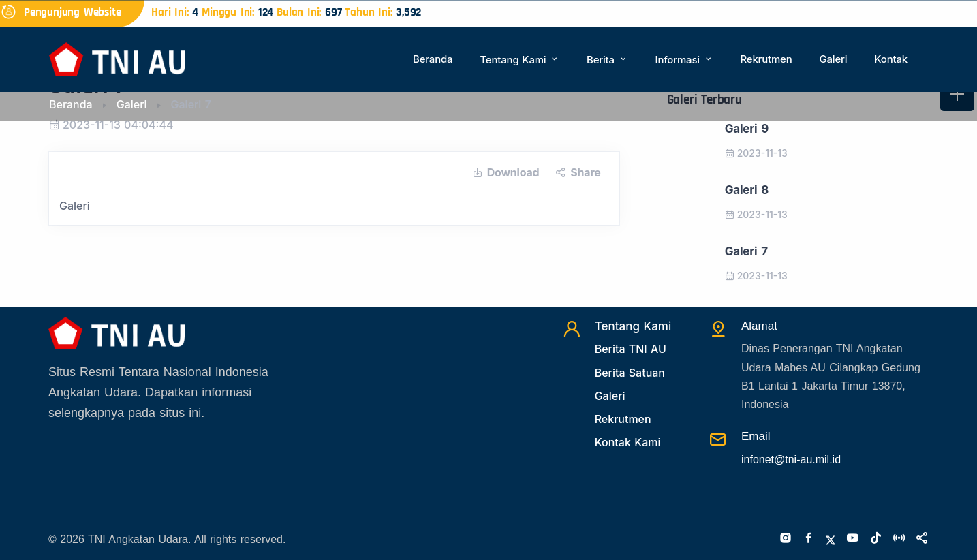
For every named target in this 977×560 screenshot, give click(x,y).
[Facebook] (809, 539)
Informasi (684, 60)
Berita (607, 60)
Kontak (891, 59)
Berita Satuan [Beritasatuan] (630, 373)
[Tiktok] (875, 539)
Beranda (433, 59)
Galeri (833, 59)
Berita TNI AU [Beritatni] (631, 349)
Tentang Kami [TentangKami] (633, 326)
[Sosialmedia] (922, 539)
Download (506, 173)
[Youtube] (852, 539)
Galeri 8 (747, 190)
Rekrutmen (766, 59)
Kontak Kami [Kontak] (628, 442)
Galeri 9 (747, 129)
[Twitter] (831, 539)
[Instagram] (786, 539)
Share (578, 173)
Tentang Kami (519, 60)
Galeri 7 (746, 251)
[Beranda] (117, 58)
